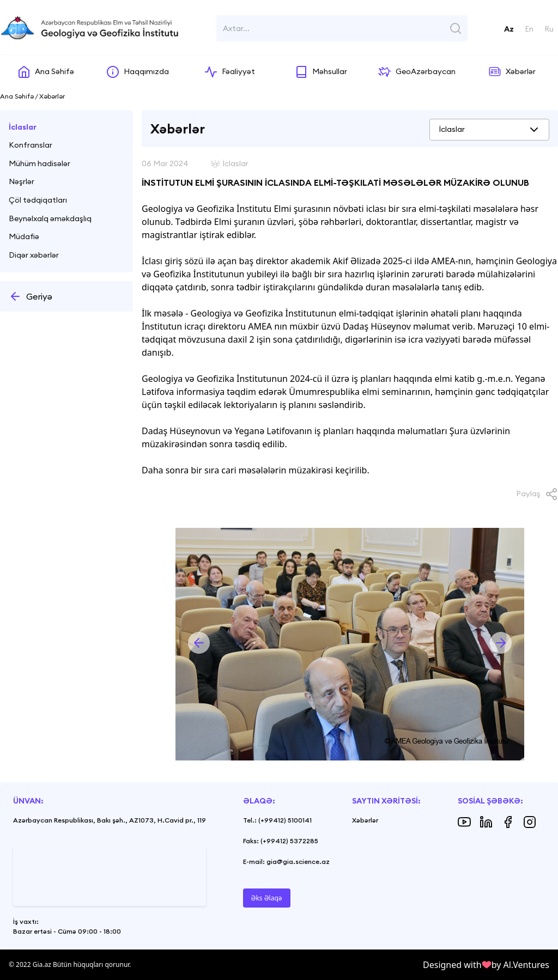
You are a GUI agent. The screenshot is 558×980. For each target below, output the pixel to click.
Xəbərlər (365, 820)
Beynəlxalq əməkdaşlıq (50, 218)
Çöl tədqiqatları (38, 200)
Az (509, 29)
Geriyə (31, 296)
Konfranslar (31, 145)
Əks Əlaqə (267, 898)
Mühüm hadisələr (40, 163)
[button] (199, 643)
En (529, 29)
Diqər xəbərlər (34, 255)
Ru (549, 29)
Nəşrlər (22, 181)
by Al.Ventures (520, 965)
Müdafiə (24, 236)
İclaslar (23, 127)
